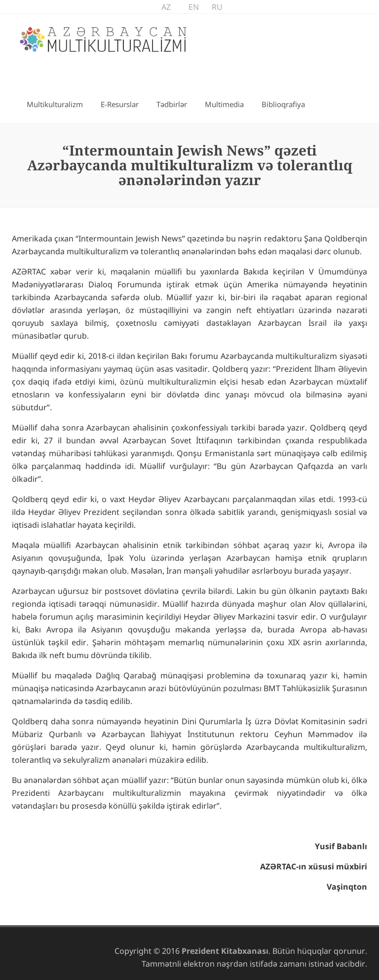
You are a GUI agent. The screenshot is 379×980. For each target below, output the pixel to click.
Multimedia (224, 104)
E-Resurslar (120, 104)
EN (194, 7)
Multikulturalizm (55, 104)
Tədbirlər (172, 104)
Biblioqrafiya (283, 104)
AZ (166, 7)
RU (217, 7)
